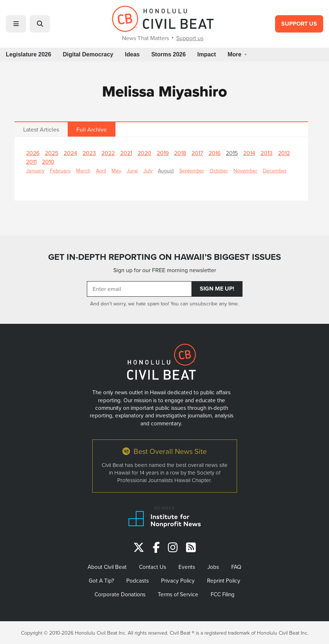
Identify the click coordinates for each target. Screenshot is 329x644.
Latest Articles (41, 129)
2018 (180, 153)
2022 (108, 153)
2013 (267, 153)
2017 (197, 153)
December (275, 170)
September (192, 170)
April (101, 170)
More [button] (237, 54)
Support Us (299, 24)
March (83, 170)
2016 (214, 153)
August (166, 170)
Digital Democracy (88, 54)
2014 (249, 153)
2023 (89, 153)
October (219, 170)
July (148, 170)
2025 (52, 153)
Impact (207, 54)
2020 (144, 153)
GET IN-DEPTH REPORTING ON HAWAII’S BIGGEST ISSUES (164, 257)
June (132, 170)
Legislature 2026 (28, 54)
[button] (16, 24)
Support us (190, 38)
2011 (31, 162)
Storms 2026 (168, 54)
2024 (70, 153)
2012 (284, 153)
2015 (232, 153)
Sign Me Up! (217, 289)
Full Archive (92, 129)
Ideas (132, 54)
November (245, 170)
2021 (126, 153)
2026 (33, 153)
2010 (48, 162)
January (35, 170)
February (60, 170)
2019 (163, 153)
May (116, 170)
